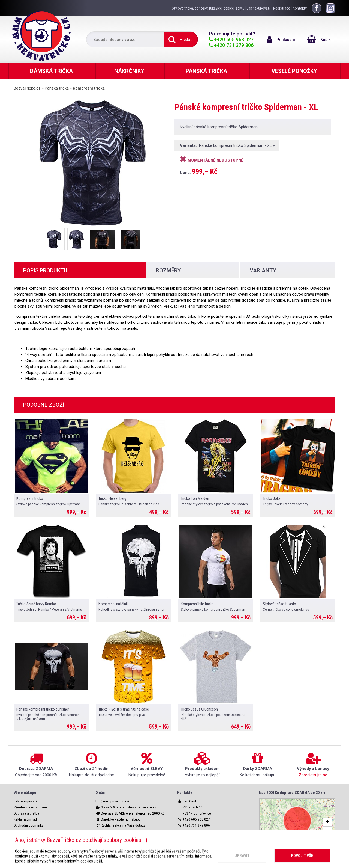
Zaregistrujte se (313, 775)
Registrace (282, 8)
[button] (327, 822)
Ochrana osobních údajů (32, 831)
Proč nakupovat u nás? (112, 801)
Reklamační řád (25, 819)
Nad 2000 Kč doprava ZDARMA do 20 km (292, 793)
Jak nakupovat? (259, 8)
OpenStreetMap (322, 840)
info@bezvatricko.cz (198, 831)
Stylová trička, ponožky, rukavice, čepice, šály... (208, 8)
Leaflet (297, 840)
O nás (100, 793)
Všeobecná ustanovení (31, 807)
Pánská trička (57, 88)
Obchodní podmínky (28, 825)
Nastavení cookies (27, 837)
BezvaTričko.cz (27, 88)
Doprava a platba (26, 813)
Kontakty (300, 8)
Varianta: (189, 145)
